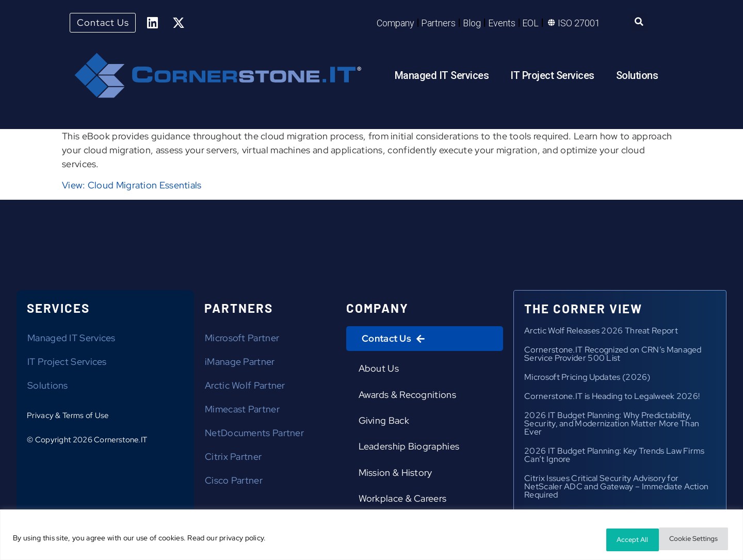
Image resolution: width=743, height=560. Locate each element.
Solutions (637, 77)
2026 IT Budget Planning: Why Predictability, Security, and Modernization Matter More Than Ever (612, 426)
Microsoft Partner (242, 340)
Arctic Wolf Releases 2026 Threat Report (601, 333)
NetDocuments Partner (254, 435)
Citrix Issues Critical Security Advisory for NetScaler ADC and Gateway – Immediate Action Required (616, 489)
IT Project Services (552, 77)
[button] (639, 23)
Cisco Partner (234, 482)
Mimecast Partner (242, 411)
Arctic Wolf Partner (245, 387)
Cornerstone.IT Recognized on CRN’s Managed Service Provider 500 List (613, 356)
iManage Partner (240, 364)
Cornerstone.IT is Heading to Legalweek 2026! (612, 398)
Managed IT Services (442, 77)
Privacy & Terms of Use (68, 418)
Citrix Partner (233, 459)
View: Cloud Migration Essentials (132, 187)
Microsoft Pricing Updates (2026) (587, 379)
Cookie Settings (623, 540)
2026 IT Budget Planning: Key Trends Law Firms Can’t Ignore (615, 457)
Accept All (699, 540)
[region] (372, 537)
